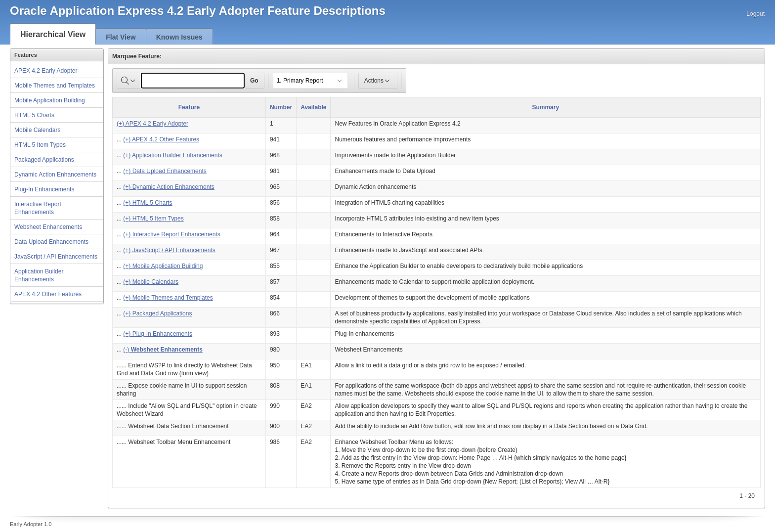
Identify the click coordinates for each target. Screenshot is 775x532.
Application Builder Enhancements (39, 275)
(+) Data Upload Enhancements (165, 171)
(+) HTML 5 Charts (148, 203)
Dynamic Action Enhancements (55, 175)
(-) (163, 350)
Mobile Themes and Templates (55, 86)
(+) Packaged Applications (157, 313)
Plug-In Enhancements (44, 189)
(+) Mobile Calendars (151, 282)
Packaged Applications (44, 160)
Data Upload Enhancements (51, 242)
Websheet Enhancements (48, 227)
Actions (378, 81)
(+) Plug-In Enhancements (158, 334)
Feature (189, 107)
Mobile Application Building (50, 100)
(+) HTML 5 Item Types (153, 219)
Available (313, 107)
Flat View (121, 37)
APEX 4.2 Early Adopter (46, 71)
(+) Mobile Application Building (163, 266)
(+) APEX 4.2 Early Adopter (152, 124)
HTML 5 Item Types (40, 145)
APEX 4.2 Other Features (48, 294)
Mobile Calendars (37, 130)
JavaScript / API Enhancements (56, 257)
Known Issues (179, 37)
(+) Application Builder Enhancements (172, 155)
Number (281, 107)
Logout (755, 14)
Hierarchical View (53, 34)
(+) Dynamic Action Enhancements (169, 187)
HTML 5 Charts (34, 115)
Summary (545, 107)
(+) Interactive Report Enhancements (172, 234)
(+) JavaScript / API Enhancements (169, 250)
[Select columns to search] (129, 81)
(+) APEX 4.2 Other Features (161, 139)
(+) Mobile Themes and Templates (168, 298)
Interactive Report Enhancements (38, 208)
